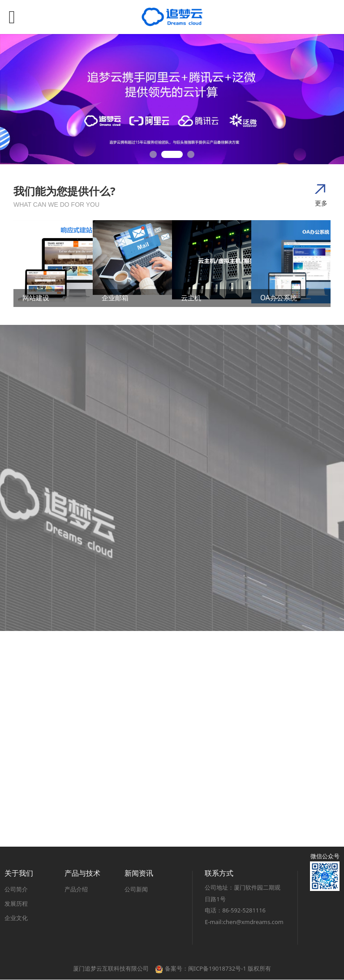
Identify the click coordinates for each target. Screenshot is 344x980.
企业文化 (16, 918)
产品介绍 (76, 889)
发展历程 (16, 903)
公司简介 (16, 889)
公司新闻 (136, 889)
